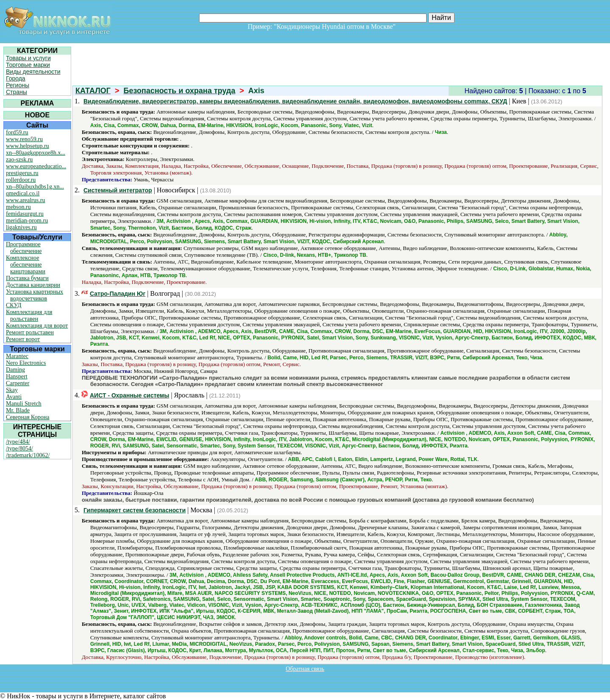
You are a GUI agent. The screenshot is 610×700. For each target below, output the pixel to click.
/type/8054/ (19, 449)
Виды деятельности (33, 72)
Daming (15, 370)
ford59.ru (17, 132)
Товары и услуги (28, 58)
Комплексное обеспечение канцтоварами (26, 265)
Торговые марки (28, 65)
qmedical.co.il (23, 193)
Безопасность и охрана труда (180, 91)
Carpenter (18, 383)
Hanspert (17, 376)
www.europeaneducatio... (36, 166)
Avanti (14, 397)
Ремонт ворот (23, 339)
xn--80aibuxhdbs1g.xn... (35, 187)
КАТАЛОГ (93, 91)
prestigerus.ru (22, 173)
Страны (17, 92)
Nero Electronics (26, 363)
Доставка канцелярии (33, 285)
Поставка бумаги (27, 278)
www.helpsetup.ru (28, 146)
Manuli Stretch (24, 404)
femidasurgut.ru (25, 214)
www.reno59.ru (24, 139)
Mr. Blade (18, 410)
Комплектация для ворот (37, 326)
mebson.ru (18, 207)
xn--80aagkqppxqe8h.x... (36, 153)
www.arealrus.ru (25, 200)
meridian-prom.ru (27, 221)
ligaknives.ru (21, 227)
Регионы (18, 85)
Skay (12, 390)
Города (16, 78)
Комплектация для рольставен (29, 315)
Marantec (17, 356)
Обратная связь (305, 669)
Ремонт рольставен (30, 332)
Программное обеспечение (24, 248)
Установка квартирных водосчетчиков (35, 295)
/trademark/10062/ (28, 455)
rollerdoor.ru (21, 180)
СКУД (14, 305)
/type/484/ (18, 442)
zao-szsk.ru (19, 160)
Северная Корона (28, 417)
